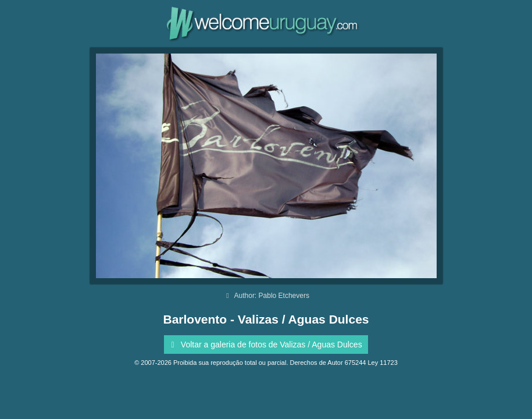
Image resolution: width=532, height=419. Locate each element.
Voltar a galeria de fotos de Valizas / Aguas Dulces (264, 345)
